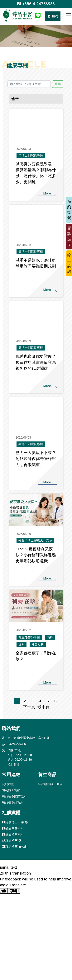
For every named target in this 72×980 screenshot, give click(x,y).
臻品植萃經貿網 (13, 802)
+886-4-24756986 (36, 4)
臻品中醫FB (12, 828)
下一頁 (29, 707)
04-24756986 (17, 744)
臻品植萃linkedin (15, 847)
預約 (53, 16)
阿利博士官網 (11, 790)
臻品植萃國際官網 (14, 796)
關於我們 (8, 784)
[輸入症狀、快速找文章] (29, 84)
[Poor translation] (14, 891)
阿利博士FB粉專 (15, 822)
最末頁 (42, 707)
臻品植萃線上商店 (50, 784)
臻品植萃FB (12, 834)
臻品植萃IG (11, 841)
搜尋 (58, 84)
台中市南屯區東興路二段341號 (29, 738)
